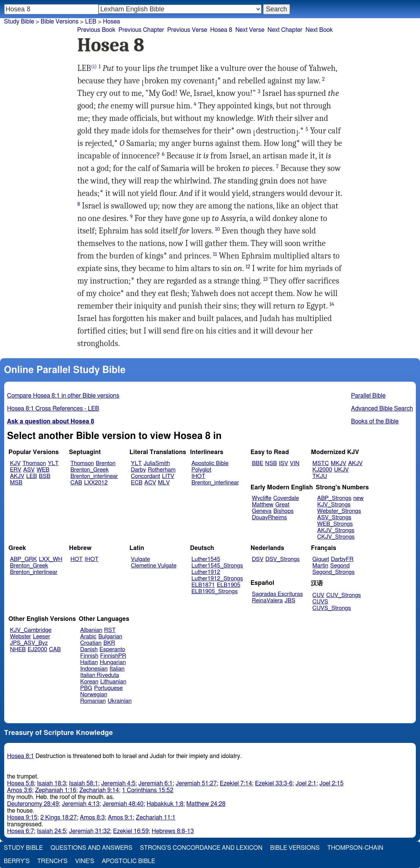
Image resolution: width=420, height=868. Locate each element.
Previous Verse (187, 30)
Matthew (263, 505)
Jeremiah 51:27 (196, 783)
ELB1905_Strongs (215, 591)
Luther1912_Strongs (217, 579)
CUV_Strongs (344, 595)
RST (110, 630)
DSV (258, 559)
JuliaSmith (157, 463)
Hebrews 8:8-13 (173, 831)
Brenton (106, 463)
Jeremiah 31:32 (89, 831)
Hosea (112, 22)
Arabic (89, 637)
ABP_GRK (23, 559)
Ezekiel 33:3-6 (274, 783)
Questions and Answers (91, 848)
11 (215, 254)
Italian (117, 669)
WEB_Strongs (335, 524)
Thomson (34, 463)
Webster (20, 637)
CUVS (320, 602)
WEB (43, 470)
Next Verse (250, 30)
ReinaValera (267, 601)
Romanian (93, 701)
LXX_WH (50, 559)
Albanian (91, 630)
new (358, 498)
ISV (284, 463)
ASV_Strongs (334, 518)
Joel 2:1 (306, 783)
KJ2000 (322, 470)
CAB (76, 483)
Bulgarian (110, 637)
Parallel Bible (368, 396)
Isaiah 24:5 (52, 831)
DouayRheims (270, 518)
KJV (15, 463)
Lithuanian (113, 682)
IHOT (198, 476)
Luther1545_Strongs (217, 566)
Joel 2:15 (331, 783)
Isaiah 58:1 (84, 783)
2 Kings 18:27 (58, 818)
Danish (89, 649)
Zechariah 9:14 (99, 790)
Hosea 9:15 (22, 818)
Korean (89, 682)
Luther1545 (206, 559)
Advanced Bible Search (382, 409)
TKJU (320, 476)
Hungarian (113, 662)
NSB (271, 463)
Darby (138, 470)
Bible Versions (60, 22)
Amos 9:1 (120, 818)
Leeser (42, 637)
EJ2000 (37, 649)
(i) (94, 67)
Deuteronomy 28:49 (33, 804)
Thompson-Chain (355, 848)
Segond (340, 566)
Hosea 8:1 (21, 756)
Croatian (91, 643)
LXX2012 (96, 483)
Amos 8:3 (92, 818)
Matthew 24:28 (206, 804)
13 (265, 279)
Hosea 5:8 (21, 783)
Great (282, 505)
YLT (53, 463)
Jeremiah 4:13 (81, 804)
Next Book (319, 30)
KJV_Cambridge (31, 630)
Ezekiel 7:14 (236, 783)
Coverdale (286, 498)
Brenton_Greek (90, 470)
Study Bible (19, 22)
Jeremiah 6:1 (155, 783)
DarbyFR (342, 559)
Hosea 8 (221, 30)
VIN (295, 463)
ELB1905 (229, 585)
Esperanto (113, 649)
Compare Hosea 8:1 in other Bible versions (63, 396)
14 (332, 304)
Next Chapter (285, 30)
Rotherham (162, 470)
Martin (320, 566)
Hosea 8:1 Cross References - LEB (53, 409)
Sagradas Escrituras (277, 594)
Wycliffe (262, 498)
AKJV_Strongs (336, 530)
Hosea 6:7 (21, 831)
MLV (164, 483)
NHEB (18, 649)
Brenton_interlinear (94, 476)
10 (217, 229)
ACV (150, 483)
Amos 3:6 (20, 790)
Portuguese (108, 688)
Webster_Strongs (339, 511)
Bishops (283, 511)
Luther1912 (206, 572)
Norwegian (94, 695)
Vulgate (140, 559)
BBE (258, 463)
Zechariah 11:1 (156, 818)
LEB (31, 476)
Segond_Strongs (333, 572)
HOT (77, 559)
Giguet (321, 559)
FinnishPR (113, 656)
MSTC (320, 463)
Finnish (89, 656)
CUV (318, 595)
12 (248, 267)
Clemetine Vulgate (154, 566)
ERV (16, 470)
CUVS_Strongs (332, 608)
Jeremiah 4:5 (118, 783)
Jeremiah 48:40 (123, 804)
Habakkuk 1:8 (165, 804)
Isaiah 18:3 (52, 783)
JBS (290, 601)
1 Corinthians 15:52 (148, 790)
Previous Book (96, 30)
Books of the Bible (375, 421)
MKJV (338, 463)
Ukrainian (120, 701)
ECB (136, 483)
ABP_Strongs (334, 498)
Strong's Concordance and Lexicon (201, 848)
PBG (86, 688)
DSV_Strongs (283, 559)
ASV (29, 470)
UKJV (341, 470)
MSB (16, 483)
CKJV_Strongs (336, 537)
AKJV (17, 476)
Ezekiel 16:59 (131, 831)
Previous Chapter (141, 30)
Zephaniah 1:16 (56, 790)
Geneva (262, 511)
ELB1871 (203, 585)
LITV (168, 476)
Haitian (89, 662)
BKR (109, 643)
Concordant (145, 476)
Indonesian (94, 669)
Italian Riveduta (100, 675)
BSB (45, 476)
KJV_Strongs (334, 505)
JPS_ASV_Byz (29, 643)
